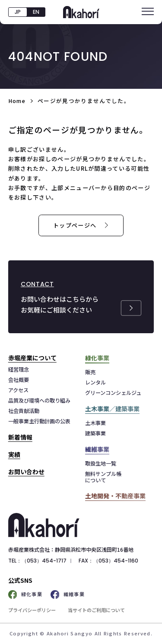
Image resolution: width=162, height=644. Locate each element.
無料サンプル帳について (103, 477)
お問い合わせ (26, 472)
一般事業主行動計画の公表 (39, 421)
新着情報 (20, 437)
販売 (90, 372)
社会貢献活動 (24, 411)
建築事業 (95, 433)
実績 (14, 454)
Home (17, 101)
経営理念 (19, 370)
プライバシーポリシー (32, 610)
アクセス (18, 390)
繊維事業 (68, 595)
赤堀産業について (32, 358)
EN (36, 12)
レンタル (95, 383)
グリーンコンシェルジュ (113, 393)
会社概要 (19, 380)
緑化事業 (25, 595)
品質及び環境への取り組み (39, 401)
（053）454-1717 (44, 561)
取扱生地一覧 (101, 464)
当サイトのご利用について (96, 610)
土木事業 (95, 423)
